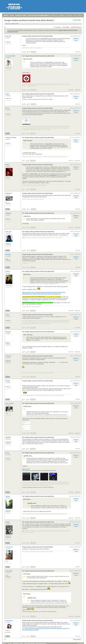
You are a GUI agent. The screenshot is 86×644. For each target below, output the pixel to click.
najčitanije (62, 15)
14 (25, 90)
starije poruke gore (77, 27)
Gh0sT (8, 165)
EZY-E (7, 108)
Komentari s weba (21, 15)
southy (8, 522)
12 (25, 104)
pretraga (80, 15)
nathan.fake (9, 571)
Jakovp (8, 496)
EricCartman (9, 620)
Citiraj (76, 40)
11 (25, 52)
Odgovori (76, 38)
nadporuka (77, 90)
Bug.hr (6, 15)
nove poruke (69, 15)
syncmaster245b (11, 56)
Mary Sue (8, 36)
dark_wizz (9, 232)
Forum (12, 15)
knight (7, 94)
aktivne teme (54, 15)
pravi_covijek (10, 403)
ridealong (8, 213)
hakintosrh (9, 193)
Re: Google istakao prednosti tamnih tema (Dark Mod (38, 56)
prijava (41, 15)
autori (75, 15)
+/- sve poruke (57, 27)
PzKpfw (8, 381)
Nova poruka (77, 20)
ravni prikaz (66, 27)
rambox (8, 271)
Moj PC (8, 133)
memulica (9, 356)
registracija (47, 15)
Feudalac (8, 254)
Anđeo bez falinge (11, 138)
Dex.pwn (8, 332)
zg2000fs (8, 437)
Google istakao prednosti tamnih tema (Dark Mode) (37, 36)
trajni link (78, 52)
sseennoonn (9, 547)
